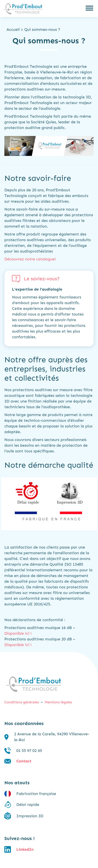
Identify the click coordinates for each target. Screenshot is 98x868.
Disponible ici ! (18, 633)
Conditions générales (22, 702)
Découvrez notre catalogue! (30, 259)
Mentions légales (58, 702)
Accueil (13, 30)
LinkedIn (25, 849)
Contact (24, 761)
